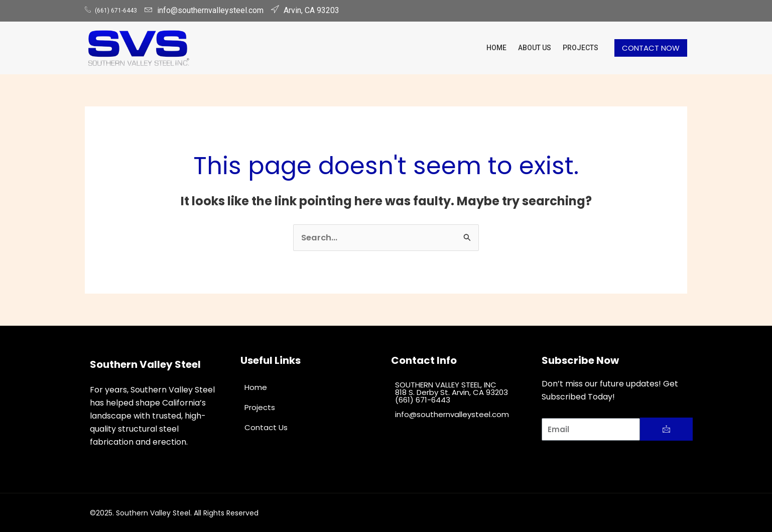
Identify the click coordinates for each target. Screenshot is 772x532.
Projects (582, 47)
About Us (540, 47)
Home (505, 47)
